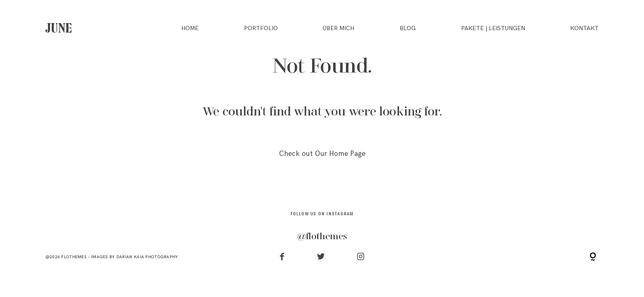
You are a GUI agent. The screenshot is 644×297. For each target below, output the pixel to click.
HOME (190, 28)
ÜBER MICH (339, 28)
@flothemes (322, 236)
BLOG (408, 28)
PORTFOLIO (261, 28)
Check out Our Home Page (322, 154)
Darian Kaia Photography (147, 257)
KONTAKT (584, 28)
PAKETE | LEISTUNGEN (493, 28)
